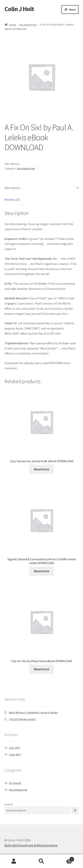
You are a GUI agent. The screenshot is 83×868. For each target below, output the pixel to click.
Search (9, 804)
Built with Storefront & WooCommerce (31, 845)
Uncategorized (28, 25)
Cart (65, 858)
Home (13, 25)
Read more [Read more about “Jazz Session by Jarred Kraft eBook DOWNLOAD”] (41, 469)
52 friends (15, 783)
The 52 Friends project (23, 719)
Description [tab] (12, 188)
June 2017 (15, 754)
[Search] (75, 810)
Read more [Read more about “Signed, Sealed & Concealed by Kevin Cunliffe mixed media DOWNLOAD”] (41, 571)
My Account (14, 861)
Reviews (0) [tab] (12, 200)
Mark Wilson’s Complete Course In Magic (33, 712)
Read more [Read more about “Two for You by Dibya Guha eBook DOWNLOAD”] (41, 669)
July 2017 (15, 748)
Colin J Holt (19, 9)
